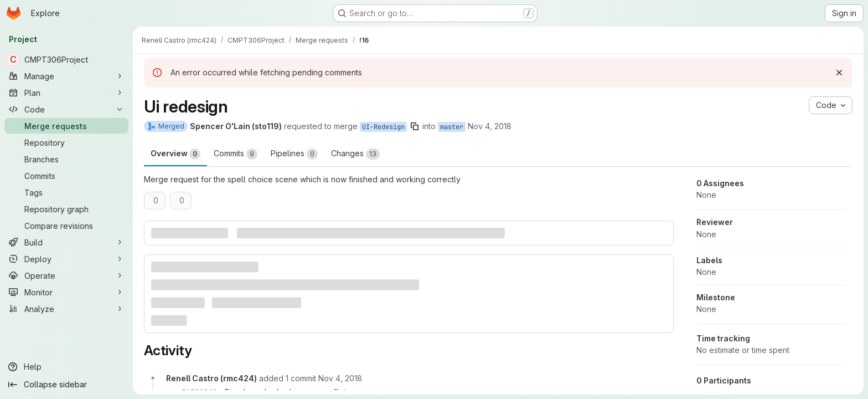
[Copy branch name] (415, 126)
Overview (175, 154)
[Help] (66, 367)
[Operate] (66, 275)
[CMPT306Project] (66, 59)
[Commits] (66, 176)
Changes (355, 154)
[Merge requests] (66, 126)
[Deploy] (66, 259)
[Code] (66, 109)
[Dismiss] (839, 73)
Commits (236, 154)
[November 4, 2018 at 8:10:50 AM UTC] (340, 378)
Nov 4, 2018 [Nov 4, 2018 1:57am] (490, 126)
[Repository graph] (66, 209)
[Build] (66, 242)
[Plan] (66, 93)
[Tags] (66, 192)
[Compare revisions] (66, 226)
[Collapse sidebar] (66, 385)
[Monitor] (66, 292)
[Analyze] (66, 309)
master (452, 127)
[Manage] (66, 76)
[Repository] (66, 142)
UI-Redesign (383, 127)
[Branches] (66, 159)
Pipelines (294, 154)
